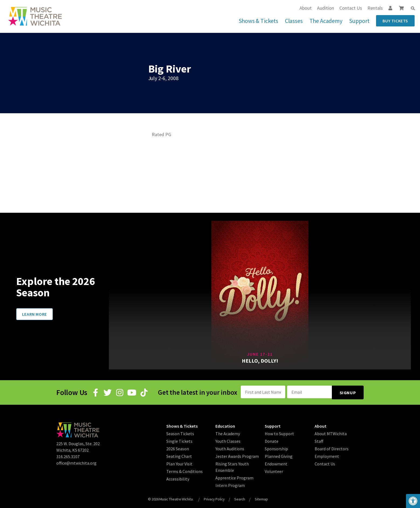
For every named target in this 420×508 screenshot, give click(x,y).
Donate (272, 440)
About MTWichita (331, 433)
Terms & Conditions (185, 470)
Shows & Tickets (258, 21)
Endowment (276, 463)
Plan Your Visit (179, 463)
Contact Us (351, 8)
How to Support (279, 433)
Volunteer (274, 470)
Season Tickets (180, 433)
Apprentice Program (234, 477)
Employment (327, 455)
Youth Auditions (230, 448)
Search (240, 498)
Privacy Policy (214, 498)
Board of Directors (332, 448)
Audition (326, 8)
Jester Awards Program (237, 455)
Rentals (375, 8)
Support (359, 21)
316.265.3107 (68, 456)
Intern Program (230, 484)
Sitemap (263, 498)
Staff (319, 440)
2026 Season (178, 448)
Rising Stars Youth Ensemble (232, 466)
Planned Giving (279, 455)
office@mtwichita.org (76, 462)
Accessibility (178, 478)
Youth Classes (228, 440)
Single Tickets (179, 440)
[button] (413, 8)
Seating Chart (179, 455)
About (306, 8)
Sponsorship (276, 448)
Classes (294, 21)
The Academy (326, 21)
